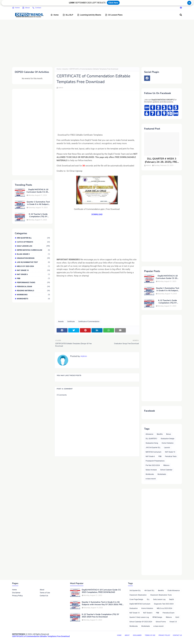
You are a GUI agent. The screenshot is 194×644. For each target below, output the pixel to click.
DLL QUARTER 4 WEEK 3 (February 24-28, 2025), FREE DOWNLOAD (162, 160)
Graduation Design (33, 258)
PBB (33, 278)
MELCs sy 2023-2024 (33, 266)
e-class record (151, 479)
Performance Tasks (33, 282)
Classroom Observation (138, 595)
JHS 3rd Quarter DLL (153, 448)
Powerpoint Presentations (155, 461)
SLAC (177, 617)
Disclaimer (16, 593)
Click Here (113, 3)
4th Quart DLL (149, 591)
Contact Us (44, 596)
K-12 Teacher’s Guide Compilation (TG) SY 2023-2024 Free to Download (38, 215)
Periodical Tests (171, 456)
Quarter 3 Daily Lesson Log (139, 617)
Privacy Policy (17, 596)
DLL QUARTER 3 (151, 439)
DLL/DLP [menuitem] (68, 15)
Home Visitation (168, 443)
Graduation (134, 608)
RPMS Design (157, 617)
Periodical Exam (33, 286)
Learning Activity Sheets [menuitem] (89, 15)
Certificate (71, 322)
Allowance (149, 434)
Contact (37, 8)
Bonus (169, 434)
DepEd (171, 599)
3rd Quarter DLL (33, 238)
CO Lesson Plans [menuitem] (114, 15)
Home (16, 8)
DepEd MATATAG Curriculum (33, 250)
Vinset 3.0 (173, 622)
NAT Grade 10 (33, 270)
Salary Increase (151, 470)
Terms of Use (45, 593)
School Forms (161, 622)
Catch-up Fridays (33, 242)
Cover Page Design (136, 599)
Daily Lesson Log (33, 246)
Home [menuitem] (55, 15)
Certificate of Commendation (89, 322)
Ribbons (166, 465)
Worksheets (33, 299)
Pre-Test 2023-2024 (153, 465)
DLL (148, 599)
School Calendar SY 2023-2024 (141, 622)
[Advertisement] (93, 43)
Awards (65, 69)
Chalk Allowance (174, 591)
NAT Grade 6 (33, 274)
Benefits (160, 434)
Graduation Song (152, 443)
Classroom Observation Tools (161, 595)
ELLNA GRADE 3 (33, 254)
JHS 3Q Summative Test (33, 262)
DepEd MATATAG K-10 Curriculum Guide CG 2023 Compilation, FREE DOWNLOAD (38, 191)
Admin (61, 88)
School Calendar (166, 470)
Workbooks (33, 295)
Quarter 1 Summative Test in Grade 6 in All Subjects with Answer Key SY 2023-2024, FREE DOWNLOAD (38, 203)
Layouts (167, 448)
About (26, 8)
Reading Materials (33, 291)
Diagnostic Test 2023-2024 (164, 604)
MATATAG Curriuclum (154, 452)
